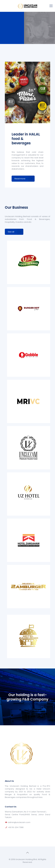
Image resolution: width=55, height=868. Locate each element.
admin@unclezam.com (19, 822)
